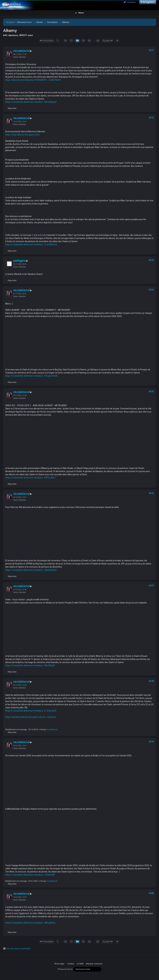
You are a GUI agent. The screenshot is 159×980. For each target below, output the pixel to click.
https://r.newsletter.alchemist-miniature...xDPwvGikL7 (30, 478)
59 (83, 41)
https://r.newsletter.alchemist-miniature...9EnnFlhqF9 (30, 665)
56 (65, 41)
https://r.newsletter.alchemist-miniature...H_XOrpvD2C (31, 711)
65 (98, 41)
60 (89, 41)
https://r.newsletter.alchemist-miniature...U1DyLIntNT (30, 875)
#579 (151, 742)
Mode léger (59, 964)
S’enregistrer (148, 2)
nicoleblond (21, 51)
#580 (151, 893)
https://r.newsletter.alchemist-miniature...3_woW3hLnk (31, 244)
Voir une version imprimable (19, 949)
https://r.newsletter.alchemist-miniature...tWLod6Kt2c (30, 923)
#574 (151, 290)
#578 (151, 681)
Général (39, 22)
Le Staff (80, 964)
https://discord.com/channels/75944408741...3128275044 (33, 80)
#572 (151, 118)
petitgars (19, 261)
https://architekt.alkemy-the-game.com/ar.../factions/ (31, 717)
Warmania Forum (24, 22)
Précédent (47, 41)
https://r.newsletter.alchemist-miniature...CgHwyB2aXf (31, 570)
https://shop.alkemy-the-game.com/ (23, 135)
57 (71, 41)
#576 (151, 493)
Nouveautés (52, 22)
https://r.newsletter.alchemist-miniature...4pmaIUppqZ (31, 102)
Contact (71, 964)
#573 (151, 260)
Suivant (107, 41)
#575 (151, 392)
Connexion (130, 2)
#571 (151, 50)
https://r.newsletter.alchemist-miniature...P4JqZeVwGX (31, 376)
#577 (151, 586)
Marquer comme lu (94, 964)
